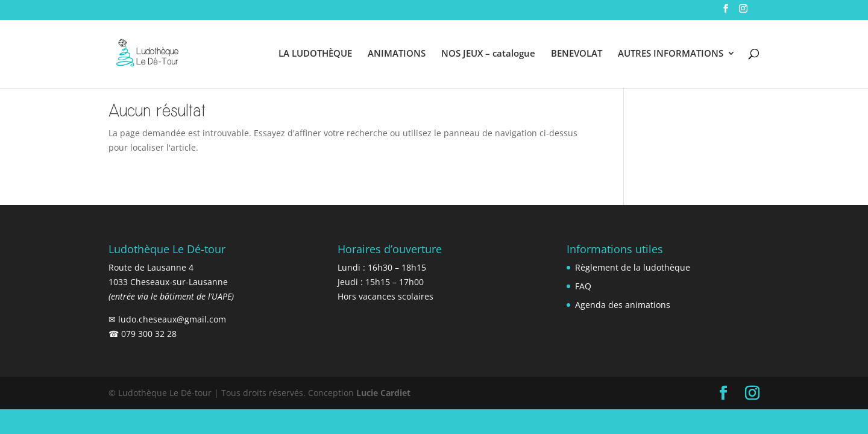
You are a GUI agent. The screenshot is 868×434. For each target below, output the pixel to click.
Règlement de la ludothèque (633, 267)
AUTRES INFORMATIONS (671, 54)
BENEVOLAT (577, 54)
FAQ (583, 286)
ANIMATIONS (397, 54)
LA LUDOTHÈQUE (315, 54)
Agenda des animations (623, 305)
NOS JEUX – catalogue (488, 54)
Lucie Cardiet (383, 393)
